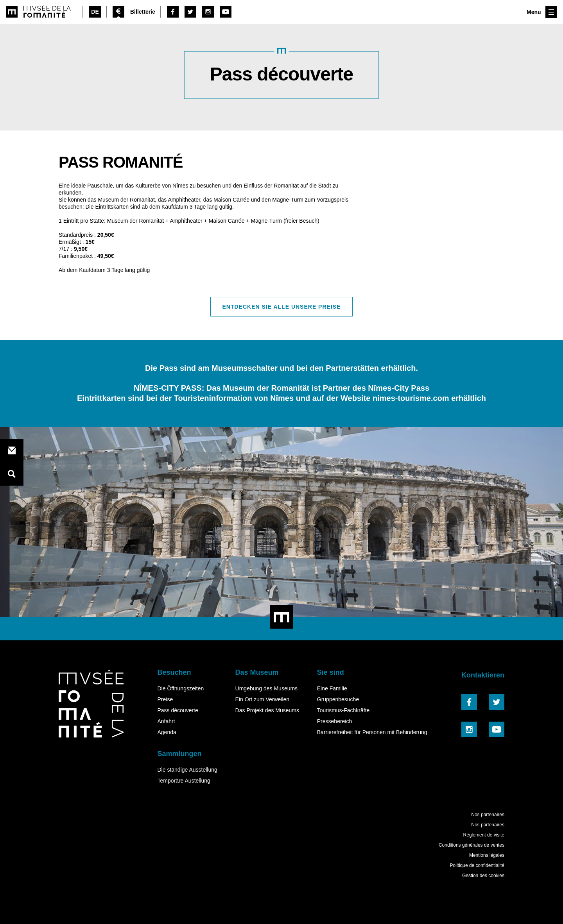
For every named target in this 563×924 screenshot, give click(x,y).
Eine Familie (332, 688)
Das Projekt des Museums (267, 710)
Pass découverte (178, 710)
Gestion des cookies (483, 876)
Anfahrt (166, 721)
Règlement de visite (484, 835)
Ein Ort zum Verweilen (263, 699)
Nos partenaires (488, 815)
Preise (165, 699)
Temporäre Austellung (184, 781)
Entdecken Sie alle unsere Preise (282, 307)
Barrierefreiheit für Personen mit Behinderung (372, 732)
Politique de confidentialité (477, 865)
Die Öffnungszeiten (180, 688)
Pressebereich (335, 721)
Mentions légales (487, 855)
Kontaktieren (483, 675)
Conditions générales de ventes (472, 845)
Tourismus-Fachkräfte (343, 710)
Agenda (167, 732)
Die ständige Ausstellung (187, 770)
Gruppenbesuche (338, 699)
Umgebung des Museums (267, 688)
